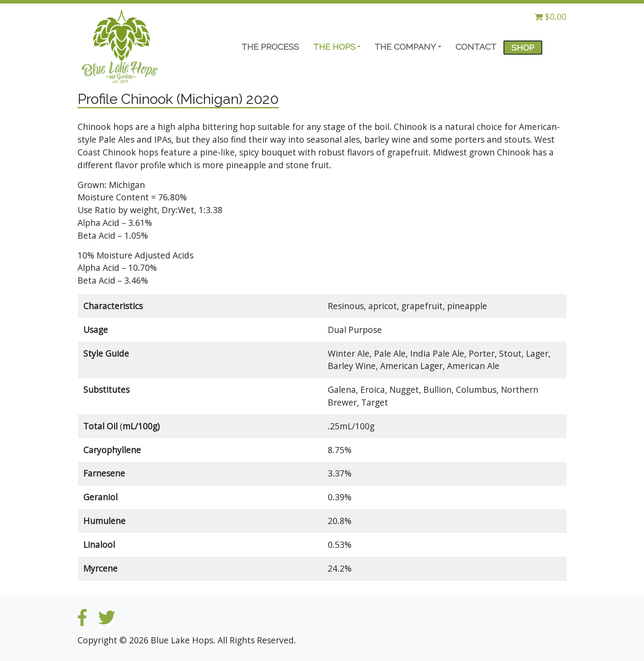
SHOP (523, 48)
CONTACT (476, 47)
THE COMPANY (405, 47)
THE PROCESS (270, 47)
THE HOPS (334, 47)
